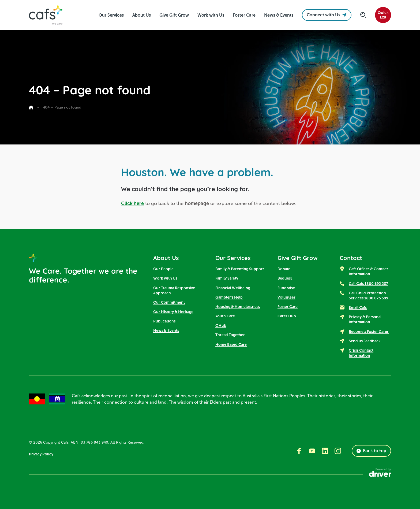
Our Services (233, 258)
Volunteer (286, 297)
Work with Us (165, 278)
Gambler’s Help (229, 297)
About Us (166, 258)
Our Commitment (169, 302)
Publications (164, 321)
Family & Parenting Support (240, 269)
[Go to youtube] (312, 451)
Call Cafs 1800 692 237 (368, 284)
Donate (284, 269)
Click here (132, 203)
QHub (221, 326)
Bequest (285, 278)
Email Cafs (358, 308)
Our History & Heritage (173, 312)
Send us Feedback (365, 341)
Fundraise (286, 288)
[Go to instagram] (338, 451)
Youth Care (225, 316)
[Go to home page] (31, 107)
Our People (163, 269)
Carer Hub (287, 316)
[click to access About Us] (142, 15)
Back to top (371, 451)
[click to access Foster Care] (244, 15)
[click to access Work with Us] (211, 15)
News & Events (166, 331)
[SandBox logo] (46, 15)
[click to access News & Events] (279, 15)
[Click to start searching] (363, 15)
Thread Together (230, 335)
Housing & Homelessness (238, 307)
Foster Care (288, 307)
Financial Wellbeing (233, 288)
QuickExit (383, 15)
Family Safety (227, 278)
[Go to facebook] (299, 451)
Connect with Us (327, 15)
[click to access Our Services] (111, 15)
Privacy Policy (41, 454)
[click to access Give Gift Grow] (174, 15)
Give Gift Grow (298, 258)
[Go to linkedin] (325, 451)
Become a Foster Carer (369, 332)
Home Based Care (231, 344)
